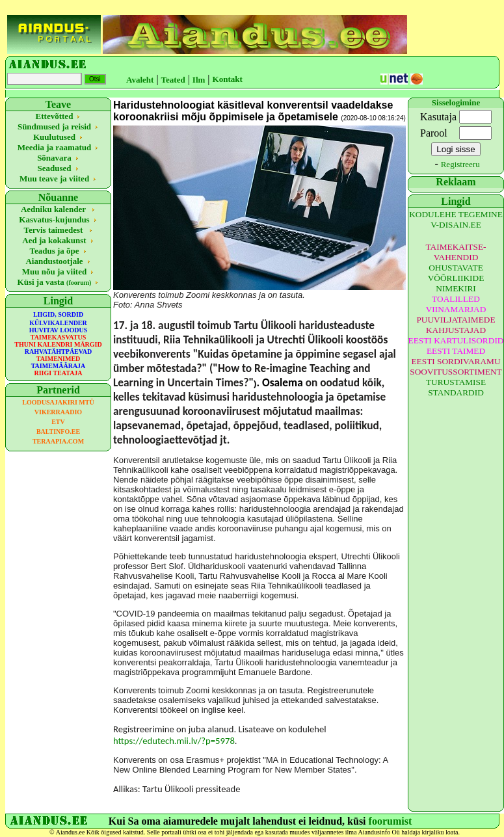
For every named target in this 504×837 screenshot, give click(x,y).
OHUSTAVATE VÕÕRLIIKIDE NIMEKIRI (456, 278)
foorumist (391, 821)
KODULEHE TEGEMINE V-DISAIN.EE (456, 219)
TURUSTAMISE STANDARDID (456, 387)
